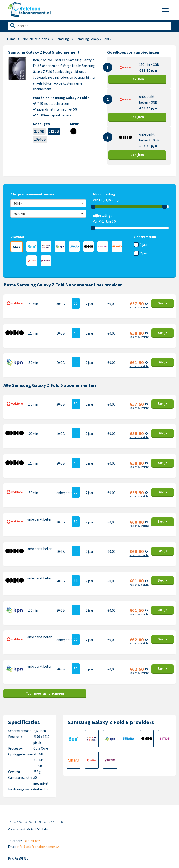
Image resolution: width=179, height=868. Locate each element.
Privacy (52, 821)
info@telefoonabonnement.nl (39, 775)
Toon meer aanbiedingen (45, 622)
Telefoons (15, 807)
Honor (136, 821)
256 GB (39, 131)
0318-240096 (31, 769)
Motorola (138, 807)
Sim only (14, 814)
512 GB (54, 131)
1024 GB (40, 139)
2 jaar (144, 253)
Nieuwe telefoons (21, 821)
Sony (136, 829)
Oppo (136, 836)
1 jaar (144, 245)
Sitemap (53, 836)
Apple (97, 807)
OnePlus (99, 821)
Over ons (14, 829)
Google (98, 829)
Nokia (136, 814)
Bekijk (137, 79)
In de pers (15, 836)
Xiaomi (98, 836)
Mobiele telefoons (36, 39)
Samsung (62, 39)
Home (11, 39)
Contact (53, 807)
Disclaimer (55, 829)
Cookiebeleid (57, 814)
